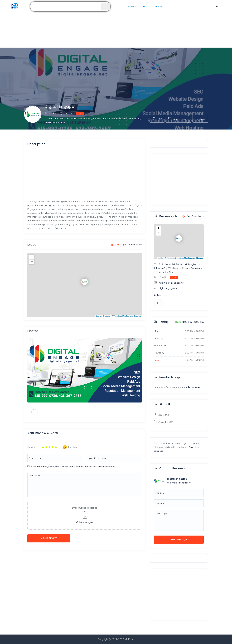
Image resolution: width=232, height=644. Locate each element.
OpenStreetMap (120, 316)
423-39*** (72, 113)
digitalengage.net (168, 288)
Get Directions (193, 216)
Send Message (179, 539)
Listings (132, 7)
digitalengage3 (177, 479)
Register (224, 7)
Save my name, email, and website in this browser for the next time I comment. (73, 467)
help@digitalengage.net (172, 283)
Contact (158, 7)
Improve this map (134, 316)
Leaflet (99, 316)
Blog (145, 7)
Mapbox (108, 316)
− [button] (32, 262)
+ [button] (32, 257)
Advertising (51, 113)
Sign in (212, 7)
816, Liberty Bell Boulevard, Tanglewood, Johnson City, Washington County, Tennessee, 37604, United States (178, 268)
